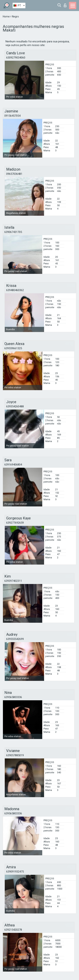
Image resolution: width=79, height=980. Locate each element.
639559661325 (13, 348)
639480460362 (15, 290)
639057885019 (15, 755)
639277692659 (15, 523)
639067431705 (13, 232)
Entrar (65, 5)
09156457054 (12, 116)
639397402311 (13, 581)
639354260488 (15, 406)
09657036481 (14, 174)
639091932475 (15, 872)
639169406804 (13, 465)
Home (6, 17)
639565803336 (13, 697)
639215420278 (13, 930)
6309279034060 (16, 58)
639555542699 (15, 639)
